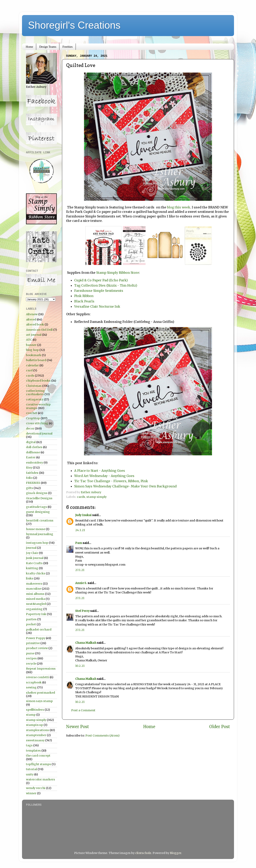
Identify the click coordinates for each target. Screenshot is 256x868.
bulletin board (36, 360)
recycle (31, 664)
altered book (35, 324)
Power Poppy (36, 638)
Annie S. (81, 583)
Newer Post (77, 727)
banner (31, 345)
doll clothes (34, 447)
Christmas (34, 386)
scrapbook (34, 682)
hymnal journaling (40, 534)
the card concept (38, 756)
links (30, 578)
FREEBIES (33, 483)
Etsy (29, 468)
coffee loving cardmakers (35, 393)
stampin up (34, 725)
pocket (31, 624)
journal (31, 548)
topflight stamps (38, 764)
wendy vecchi (36, 788)
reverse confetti (37, 677)
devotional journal (39, 433)
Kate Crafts (34, 563)
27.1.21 (80, 570)
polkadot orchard (39, 630)
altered (31, 319)
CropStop (33, 418)
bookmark (34, 355)
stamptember (36, 735)
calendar (32, 365)
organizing (34, 609)
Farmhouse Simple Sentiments (99, 291)
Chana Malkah (86, 643)
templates (33, 751)
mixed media (35, 599)
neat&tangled (36, 604)
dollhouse (33, 452)
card (29, 370)
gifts (29, 488)
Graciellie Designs (39, 498)
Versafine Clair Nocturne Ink (97, 306)
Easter (31, 457)
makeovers (34, 584)
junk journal (35, 558)
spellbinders (35, 710)
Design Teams (48, 47)
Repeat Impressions (41, 669)
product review (37, 648)
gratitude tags (36, 507)
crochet (32, 413)
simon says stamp (39, 701)
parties (31, 619)
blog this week (178, 207)
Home (29, 47)
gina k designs (37, 493)
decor (30, 428)
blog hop (32, 350)
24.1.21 (80, 530)
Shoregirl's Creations (74, 25)
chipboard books (38, 381)
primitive (33, 643)
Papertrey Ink (36, 614)
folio (29, 478)
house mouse (36, 529)
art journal (34, 335)
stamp (31, 715)
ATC (29, 340)
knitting (32, 568)
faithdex (32, 473)
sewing (31, 687)
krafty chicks (36, 573)
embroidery (34, 463)
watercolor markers (40, 779)
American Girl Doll (39, 330)
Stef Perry (82, 611)
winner (31, 793)
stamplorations (37, 730)
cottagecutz (35, 399)
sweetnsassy (35, 740)
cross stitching (37, 423)
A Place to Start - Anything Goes (100, 471)
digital (31, 442)
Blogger (175, 853)
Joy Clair (32, 553)
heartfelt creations (40, 520)
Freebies (67, 47)
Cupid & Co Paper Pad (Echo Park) (101, 280)
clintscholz (143, 853)
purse (30, 653)
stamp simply (96, 497)
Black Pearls (84, 301)
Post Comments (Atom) (102, 736)
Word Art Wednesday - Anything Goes (104, 476)
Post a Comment (83, 710)
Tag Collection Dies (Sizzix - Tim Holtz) (106, 285)
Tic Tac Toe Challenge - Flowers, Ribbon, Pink (111, 481)
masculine (34, 589)
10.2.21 (80, 666)
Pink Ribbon (84, 296)
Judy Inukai (83, 515)
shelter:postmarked (40, 693)
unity (30, 774)
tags (29, 745)
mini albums (35, 594)
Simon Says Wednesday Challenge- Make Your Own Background (125, 486)
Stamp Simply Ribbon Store (118, 273)
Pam (79, 543)
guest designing (38, 512)
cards (81, 497)
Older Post (220, 727)
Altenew (32, 314)
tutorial (31, 769)
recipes (31, 658)
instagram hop (37, 543)
